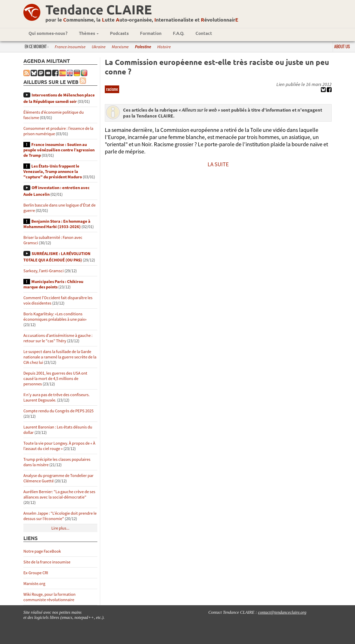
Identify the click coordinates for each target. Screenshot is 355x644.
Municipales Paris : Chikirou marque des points (53, 284)
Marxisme (120, 47)
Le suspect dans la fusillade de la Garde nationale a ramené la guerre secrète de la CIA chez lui (60, 357)
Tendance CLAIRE (99, 9)
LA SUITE (218, 164)
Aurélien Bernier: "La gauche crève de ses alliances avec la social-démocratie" (59, 494)
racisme (112, 89)
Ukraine (99, 47)
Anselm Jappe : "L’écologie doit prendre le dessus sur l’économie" (60, 516)
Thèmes (89, 33)
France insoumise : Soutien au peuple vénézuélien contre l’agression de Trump (59, 150)
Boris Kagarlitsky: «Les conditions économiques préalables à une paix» (55, 317)
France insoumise (70, 47)
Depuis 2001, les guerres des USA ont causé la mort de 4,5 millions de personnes (55, 379)
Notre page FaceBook (42, 551)
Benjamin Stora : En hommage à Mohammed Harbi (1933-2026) (57, 224)
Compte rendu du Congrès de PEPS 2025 (58, 411)
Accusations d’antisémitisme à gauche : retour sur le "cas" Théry (58, 338)
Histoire (164, 47)
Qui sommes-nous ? (48, 33)
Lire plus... (60, 528)
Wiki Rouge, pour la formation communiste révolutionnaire (49, 597)
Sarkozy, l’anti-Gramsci (44, 271)
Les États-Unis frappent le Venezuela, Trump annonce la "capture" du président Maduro (53, 172)
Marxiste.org (34, 584)
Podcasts (119, 33)
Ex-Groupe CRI (36, 573)
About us (342, 46)
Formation (151, 33)
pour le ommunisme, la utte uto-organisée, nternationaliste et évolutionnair (142, 20)
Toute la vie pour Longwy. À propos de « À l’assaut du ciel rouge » (59, 446)
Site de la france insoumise (47, 562)
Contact (204, 33)
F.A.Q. (179, 33)
